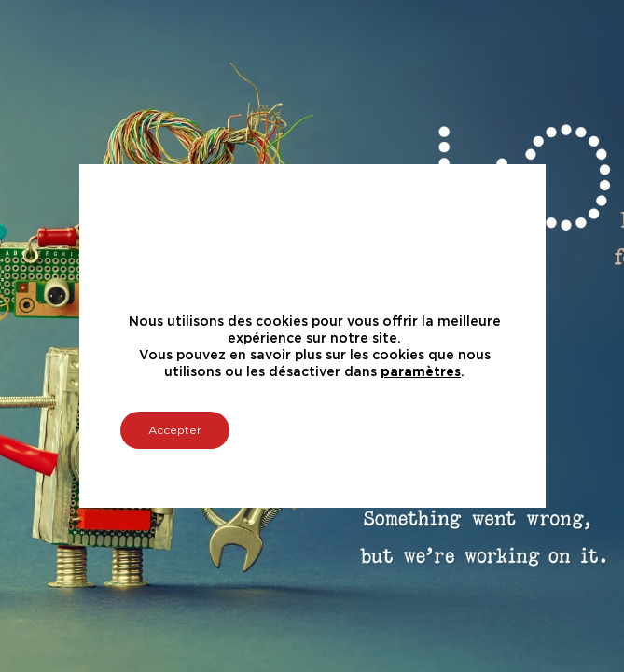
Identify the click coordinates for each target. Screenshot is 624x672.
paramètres (421, 372)
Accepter (175, 430)
